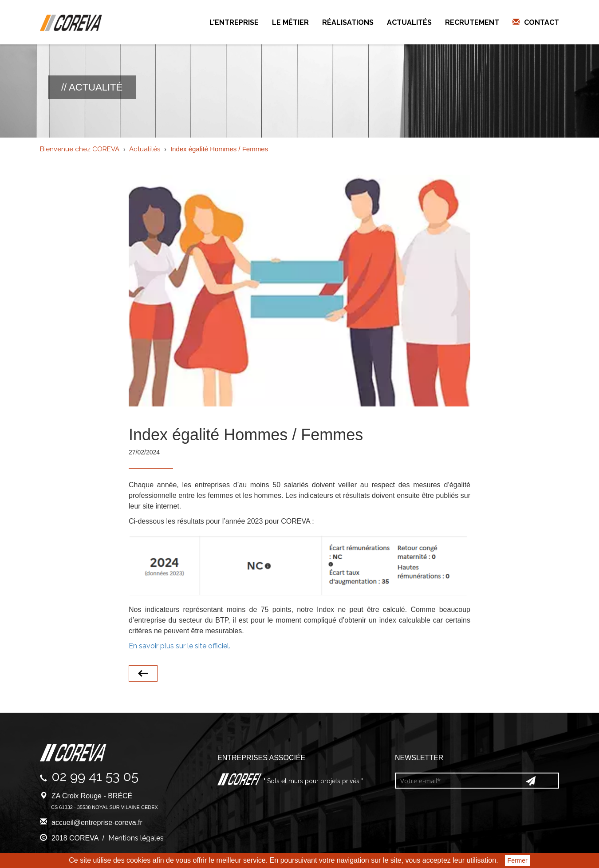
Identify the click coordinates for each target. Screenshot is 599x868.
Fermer (518, 860)
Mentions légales (136, 838)
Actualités (409, 22)
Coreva (71, 23)
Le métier (290, 22)
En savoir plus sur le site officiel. (179, 646)
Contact (542, 22)
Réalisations (348, 22)
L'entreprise (234, 22)
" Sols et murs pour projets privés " (312, 781)
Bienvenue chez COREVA (80, 149)
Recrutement (472, 22)
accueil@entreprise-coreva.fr (97, 823)
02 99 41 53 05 (95, 776)
